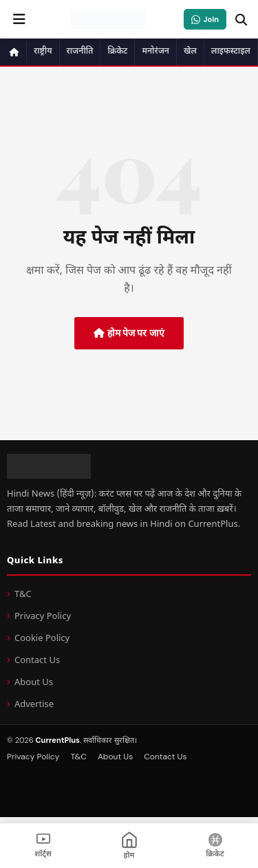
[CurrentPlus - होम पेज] (108, 19)
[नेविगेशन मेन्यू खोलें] (19, 19)
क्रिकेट (117, 52)
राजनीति (80, 52)
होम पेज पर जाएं (129, 333)
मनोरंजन (155, 52)
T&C (23, 595)
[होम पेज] (15, 52)
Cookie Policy (42, 639)
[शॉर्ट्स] (43, 846)
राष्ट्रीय (43, 52)
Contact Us (37, 661)
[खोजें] (241, 19)
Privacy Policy (43, 617)
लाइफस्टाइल (231, 52)
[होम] (129, 846)
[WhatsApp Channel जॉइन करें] (205, 19)
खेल (190, 52)
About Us (34, 683)
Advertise (34, 705)
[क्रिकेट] (215, 846)
